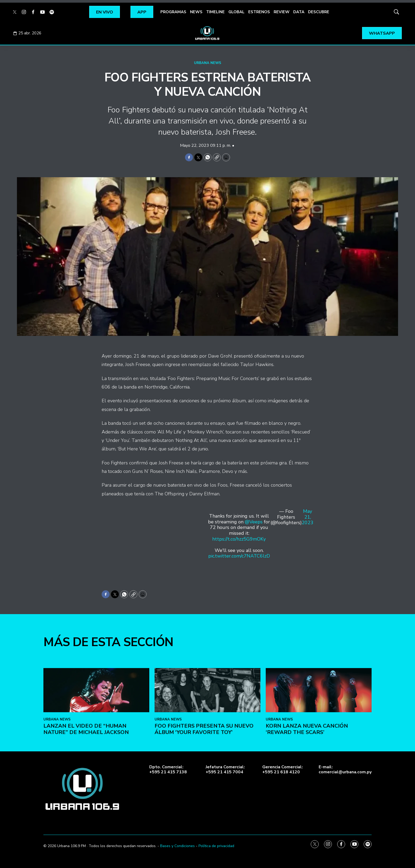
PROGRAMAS (173, 12)
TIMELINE (215, 12)
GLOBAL (236, 12)
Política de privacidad (216, 846)
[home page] (207, 33)
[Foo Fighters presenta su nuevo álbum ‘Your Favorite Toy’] (207, 787)
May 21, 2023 (308, 517)
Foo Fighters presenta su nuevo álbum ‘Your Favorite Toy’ (204, 826)
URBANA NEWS (208, 63)
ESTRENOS (259, 12)
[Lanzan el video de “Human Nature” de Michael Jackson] (96, 787)
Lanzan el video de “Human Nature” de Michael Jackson (86, 826)
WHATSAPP (382, 33)
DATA (299, 12)
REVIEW (282, 12)
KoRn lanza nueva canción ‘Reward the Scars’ (307, 826)
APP (142, 12)
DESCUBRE (319, 12)
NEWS (196, 12)
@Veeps (254, 522)
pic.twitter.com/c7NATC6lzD (239, 556)
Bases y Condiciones (177, 846)
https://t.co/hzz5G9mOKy (239, 539)
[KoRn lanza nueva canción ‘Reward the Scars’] (319, 787)
